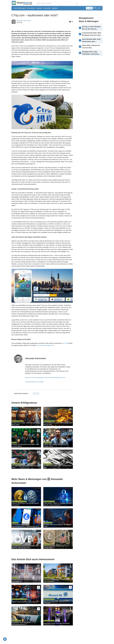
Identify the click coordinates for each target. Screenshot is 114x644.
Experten (39, 8)
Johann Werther (64, 430)
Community (47, 8)
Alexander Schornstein (24, 21)
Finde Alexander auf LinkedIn (34, 382)
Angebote (55, 8)
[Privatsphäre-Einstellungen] (5, 639)
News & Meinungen (20, 8)
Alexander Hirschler (32, 408)
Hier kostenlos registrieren (45, 345)
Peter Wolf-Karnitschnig (31, 587)
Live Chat (65, 343)
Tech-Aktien (36, 393)
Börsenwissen (31, 8)
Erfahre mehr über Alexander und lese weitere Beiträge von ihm (45, 378)
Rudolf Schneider (64, 565)
